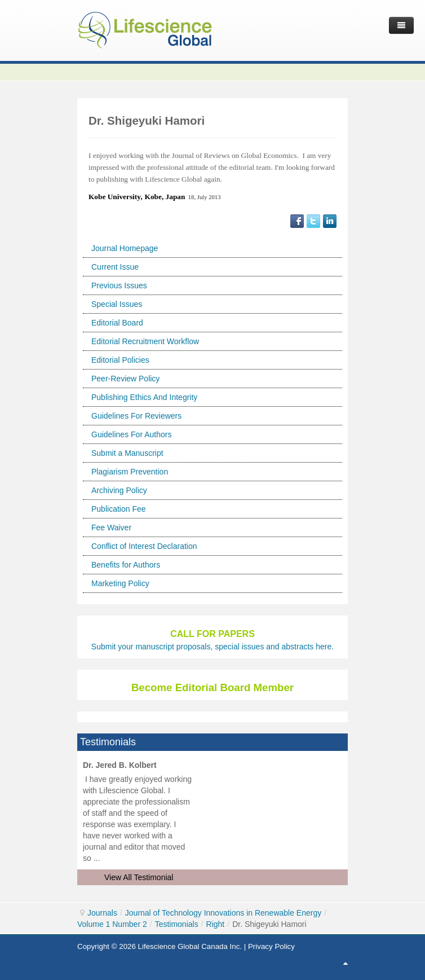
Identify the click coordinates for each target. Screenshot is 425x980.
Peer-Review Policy (125, 379)
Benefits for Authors (126, 565)
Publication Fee (119, 509)
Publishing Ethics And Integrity (144, 397)
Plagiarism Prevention (130, 472)
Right (216, 924)
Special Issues (117, 304)
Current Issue (115, 267)
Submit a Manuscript (127, 453)
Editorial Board (117, 323)
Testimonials (177, 924)
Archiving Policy (119, 490)
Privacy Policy (271, 946)
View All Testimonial (139, 877)
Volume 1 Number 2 (112, 924)
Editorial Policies (120, 360)
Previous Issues (119, 285)
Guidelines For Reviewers (136, 416)
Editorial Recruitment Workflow (145, 341)
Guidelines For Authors (131, 434)
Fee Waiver (111, 528)
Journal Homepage (125, 248)
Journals (102, 913)
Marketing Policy (120, 583)
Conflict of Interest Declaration (144, 546)
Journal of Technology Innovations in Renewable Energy (223, 913)
